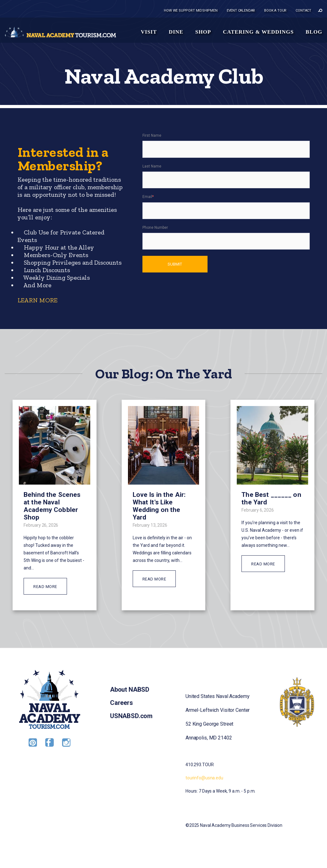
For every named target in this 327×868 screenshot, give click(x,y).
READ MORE (45, 587)
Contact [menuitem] (303, 11)
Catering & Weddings (258, 32)
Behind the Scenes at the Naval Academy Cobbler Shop (52, 506)
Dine (176, 32)
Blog (314, 32)
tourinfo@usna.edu (204, 778)
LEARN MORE (37, 300)
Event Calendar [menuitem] (241, 11)
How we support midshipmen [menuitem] (191, 11)
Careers (122, 703)
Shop (203, 32)
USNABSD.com (131, 716)
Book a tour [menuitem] (275, 11)
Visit (149, 32)
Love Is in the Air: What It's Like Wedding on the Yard (159, 506)
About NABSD (130, 689)
